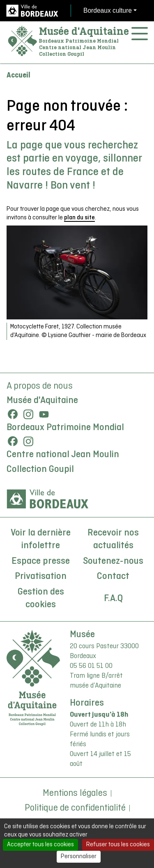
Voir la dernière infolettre (41, 540)
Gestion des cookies (41, 599)
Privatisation (41, 576)
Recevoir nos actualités (113, 540)
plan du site (79, 218)
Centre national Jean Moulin (63, 455)
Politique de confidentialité (75, 808)
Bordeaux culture (108, 10)
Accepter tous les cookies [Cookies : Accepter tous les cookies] (40, 845)
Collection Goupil (40, 469)
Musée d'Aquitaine (84, 31)
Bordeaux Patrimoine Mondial (65, 428)
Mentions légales (75, 793)
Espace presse (41, 561)
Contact (113, 576)
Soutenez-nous (113, 561)
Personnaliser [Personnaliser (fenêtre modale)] (79, 857)
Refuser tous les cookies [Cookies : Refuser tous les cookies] (118, 845)
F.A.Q (113, 599)
